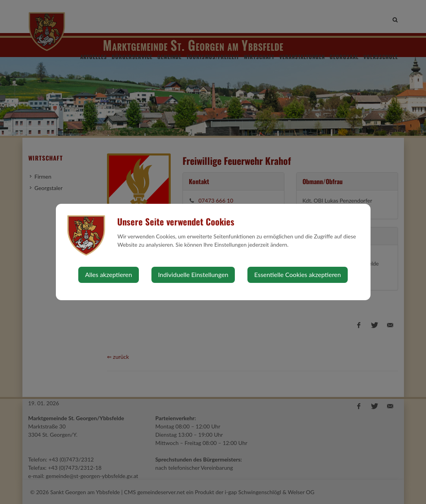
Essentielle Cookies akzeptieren (297, 274)
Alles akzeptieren (108, 274)
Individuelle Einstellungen (193, 274)
